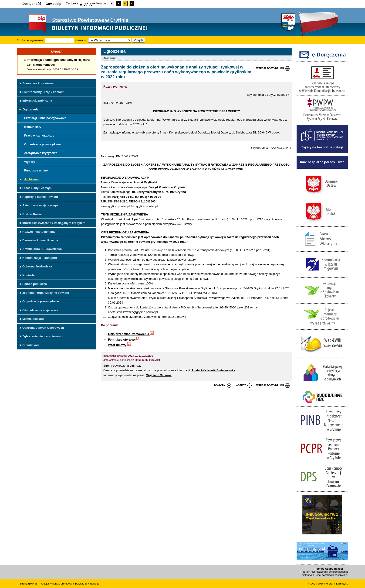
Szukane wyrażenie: (31, 40)
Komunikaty (33, 127)
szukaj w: (81, 40)
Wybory (30, 162)
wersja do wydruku (270, 68)
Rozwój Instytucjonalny (39, 232)
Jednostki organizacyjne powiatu (46, 293)
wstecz (241, 385)
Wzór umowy (120, 345)
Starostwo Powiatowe (38, 83)
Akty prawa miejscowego (40, 205)
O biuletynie (31, 345)
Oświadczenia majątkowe (40, 310)
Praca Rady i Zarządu (37, 188)
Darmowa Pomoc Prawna (40, 240)
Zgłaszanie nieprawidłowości (43, 336)
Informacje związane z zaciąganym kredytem (54, 223)
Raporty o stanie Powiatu (40, 197)
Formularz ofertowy (124, 340)
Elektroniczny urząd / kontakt (43, 92)
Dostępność (32, 4)
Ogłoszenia (30, 109)
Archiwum (31, 179)
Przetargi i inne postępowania (45, 118)
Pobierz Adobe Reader (329, 569)
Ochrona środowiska (37, 266)
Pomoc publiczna (35, 284)
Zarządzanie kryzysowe (41, 153)
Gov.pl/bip (54, 4)
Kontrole (29, 275)
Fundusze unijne (36, 170)
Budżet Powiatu (33, 214)
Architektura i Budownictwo (42, 249)
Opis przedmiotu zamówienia (131, 334)
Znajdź (139, 40)
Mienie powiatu (33, 319)
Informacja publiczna (37, 101)
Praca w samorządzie (39, 135)
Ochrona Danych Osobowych (43, 328)
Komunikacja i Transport (40, 258)
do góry (220, 385)
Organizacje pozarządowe (42, 144)
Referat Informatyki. (336, 584)
